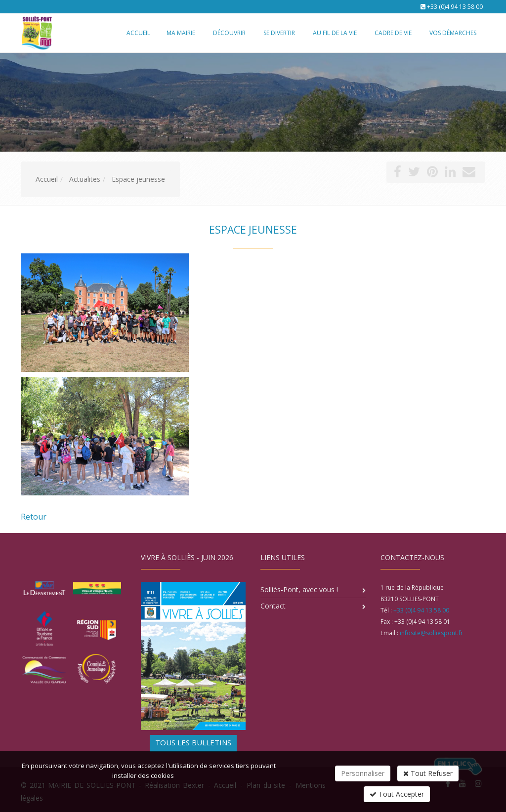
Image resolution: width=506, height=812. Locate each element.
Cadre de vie (393, 33)
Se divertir (279, 33)
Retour (34, 517)
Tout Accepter (397, 794)
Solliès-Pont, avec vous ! (299, 589)
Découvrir (229, 33)
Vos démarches (453, 33)
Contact (273, 606)
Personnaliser (363, 773)
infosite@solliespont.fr (431, 633)
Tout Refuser (428, 773)
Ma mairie (181, 33)
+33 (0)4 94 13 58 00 (455, 7)
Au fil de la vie (335, 33)
